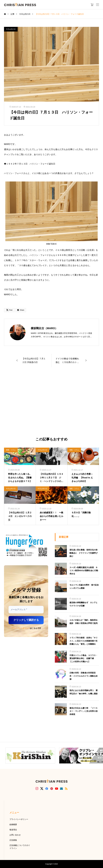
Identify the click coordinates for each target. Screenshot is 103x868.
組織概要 (13, 824)
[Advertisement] (51, 402)
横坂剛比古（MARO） (44, 328)
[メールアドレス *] (26, 610)
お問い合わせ (15, 835)
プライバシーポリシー (21, 628)
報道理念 (13, 830)
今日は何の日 (11, 29)
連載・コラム (11, 450)
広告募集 (13, 840)
